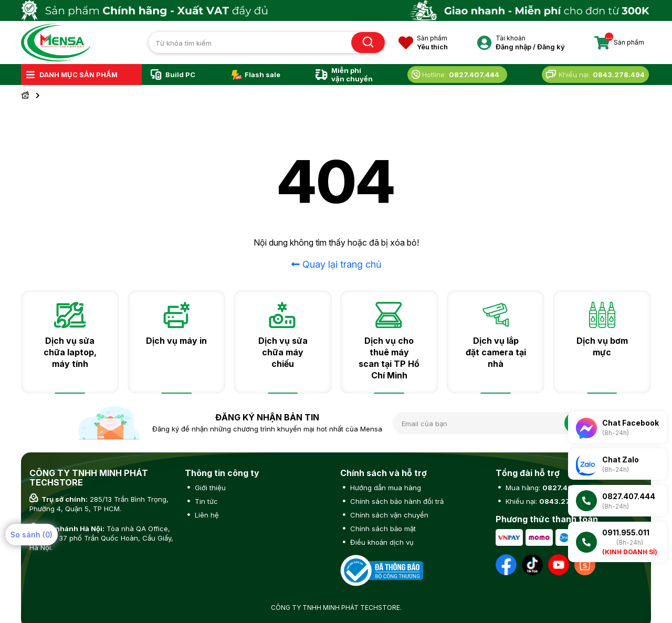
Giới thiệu (209, 488)
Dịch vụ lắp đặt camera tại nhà (496, 352)
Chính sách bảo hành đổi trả (396, 501)
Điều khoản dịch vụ (381, 542)
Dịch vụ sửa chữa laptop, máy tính (70, 352)
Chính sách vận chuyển (388, 515)
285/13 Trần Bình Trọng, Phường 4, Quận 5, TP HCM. (99, 504)
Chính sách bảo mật (382, 529)
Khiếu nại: (547, 501)
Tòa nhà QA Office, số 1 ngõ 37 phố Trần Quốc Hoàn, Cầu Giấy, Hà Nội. (101, 538)
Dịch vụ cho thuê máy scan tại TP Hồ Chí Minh (389, 358)
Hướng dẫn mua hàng (385, 488)
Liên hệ (206, 515)
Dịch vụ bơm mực (602, 346)
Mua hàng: (548, 488)
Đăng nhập (513, 47)
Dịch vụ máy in (176, 341)
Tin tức (205, 501)
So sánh (31, 535)
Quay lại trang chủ (336, 264)
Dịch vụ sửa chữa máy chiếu (283, 352)
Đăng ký (551, 47)
